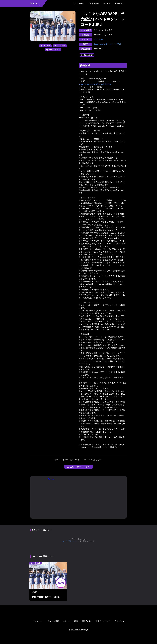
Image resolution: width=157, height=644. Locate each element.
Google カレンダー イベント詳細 (107, 44)
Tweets (51, 479)
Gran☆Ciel (98, 39)
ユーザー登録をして (69, 541)
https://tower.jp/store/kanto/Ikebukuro (95, 84)
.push (35, 4)
